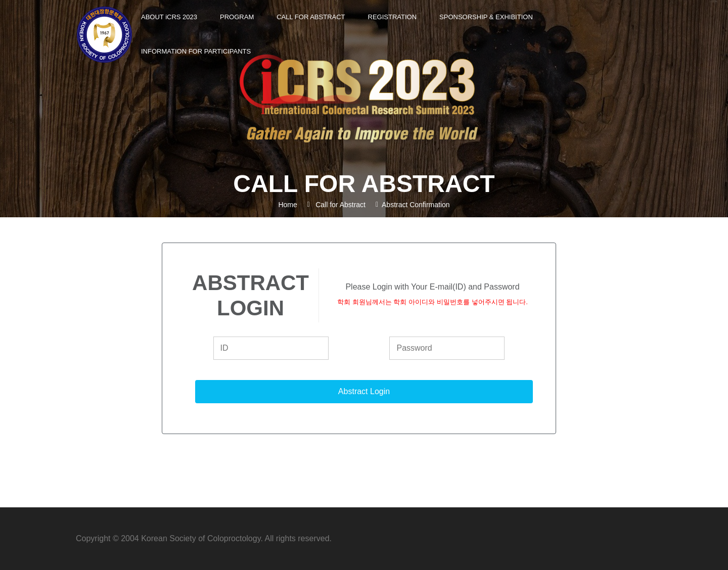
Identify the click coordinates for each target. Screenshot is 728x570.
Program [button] (237, 17)
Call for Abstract (340, 205)
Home (287, 205)
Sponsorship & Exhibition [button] (486, 17)
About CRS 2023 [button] (169, 17)
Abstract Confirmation (416, 205)
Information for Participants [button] (196, 51)
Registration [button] (393, 17)
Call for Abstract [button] (311, 17)
